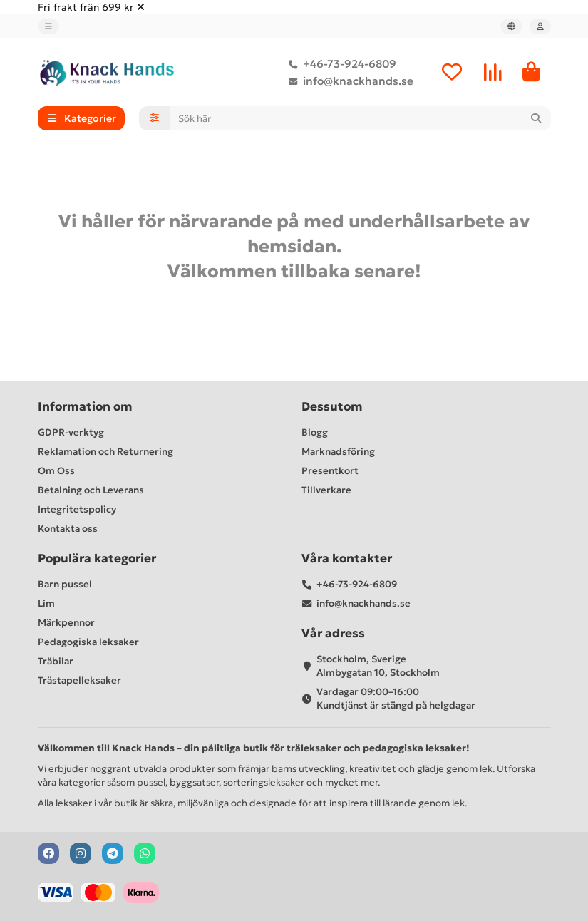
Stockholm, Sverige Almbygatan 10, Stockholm (378, 666)
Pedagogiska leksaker (88, 642)
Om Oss (56, 471)
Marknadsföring (338, 452)
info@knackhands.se (348, 81)
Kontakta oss (68, 529)
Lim (46, 603)
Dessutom (332, 407)
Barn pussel (65, 584)
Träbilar (56, 661)
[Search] (360, 119)
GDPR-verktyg (71, 432)
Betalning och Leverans (91, 490)
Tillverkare (326, 490)
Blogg (315, 432)
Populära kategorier (97, 559)
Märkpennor (66, 623)
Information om (85, 407)
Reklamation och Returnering (105, 452)
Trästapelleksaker (79, 680)
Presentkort (330, 471)
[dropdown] (48, 26)
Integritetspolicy (77, 509)
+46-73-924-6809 (340, 64)
